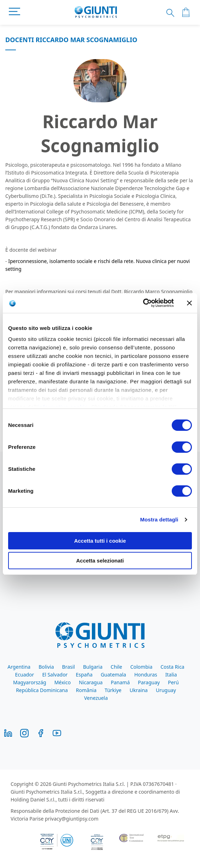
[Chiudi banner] (189, 303)
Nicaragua (91, 682)
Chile (116, 667)
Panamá (120, 682)
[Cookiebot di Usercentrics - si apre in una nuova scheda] (143, 303)
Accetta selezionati (100, 561)
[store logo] (96, 12)
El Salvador (55, 675)
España (84, 675)
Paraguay (149, 682)
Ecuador (25, 675)
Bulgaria (93, 667)
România (86, 690)
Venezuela (96, 698)
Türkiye (113, 690)
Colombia (142, 667)
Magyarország (30, 682)
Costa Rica (172, 667)
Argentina (19, 667)
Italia (171, 675)
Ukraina (139, 690)
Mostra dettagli (159, 519)
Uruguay (166, 690)
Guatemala (113, 675)
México (63, 682)
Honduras (146, 675)
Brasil (69, 667)
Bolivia (46, 667)
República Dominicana (42, 690)
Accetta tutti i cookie (100, 541)
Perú (173, 682)
